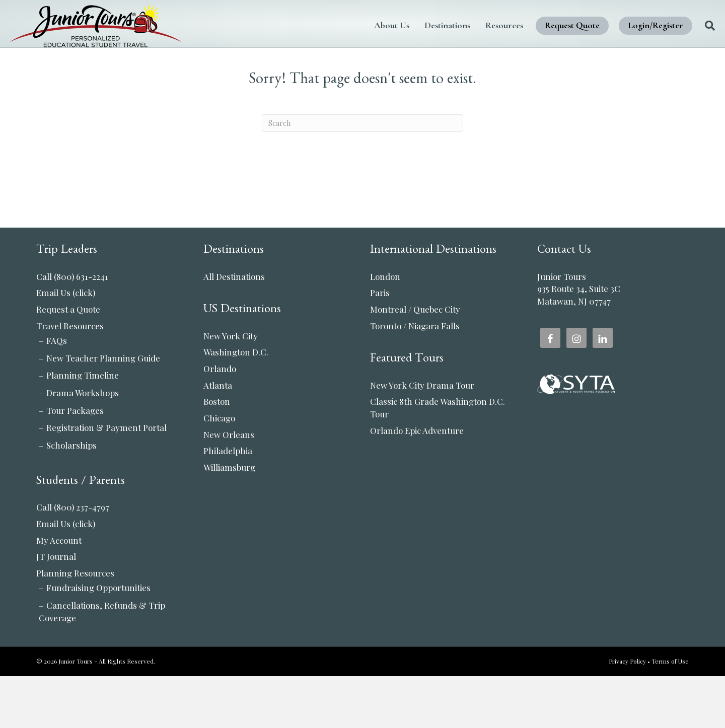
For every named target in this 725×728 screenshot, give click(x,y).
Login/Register (629, 25)
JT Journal (56, 608)
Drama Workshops (83, 445)
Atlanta (218, 437)
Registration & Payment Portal (106, 479)
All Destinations (234, 328)
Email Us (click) (66, 344)
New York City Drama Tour (422, 437)
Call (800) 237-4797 (73, 559)
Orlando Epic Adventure (417, 482)
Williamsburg (229, 519)
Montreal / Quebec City (415, 361)
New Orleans (229, 486)
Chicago (219, 470)
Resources (478, 25)
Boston (217, 453)
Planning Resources (75, 625)
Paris (380, 344)
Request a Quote (68, 361)
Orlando (220, 420)
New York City (231, 388)
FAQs (57, 392)
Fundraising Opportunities (98, 639)
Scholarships (71, 497)
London (385, 328)
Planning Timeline (83, 427)
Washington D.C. (236, 404)
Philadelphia (228, 502)
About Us (366, 25)
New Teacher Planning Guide (103, 410)
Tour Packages (75, 462)
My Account (59, 592)
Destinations (421, 25)
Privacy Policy (627, 713)
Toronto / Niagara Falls (415, 378)
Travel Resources (70, 378)
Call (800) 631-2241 (72, 328)
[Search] (680, 26)
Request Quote (546, 25)
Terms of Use (670, 713)
